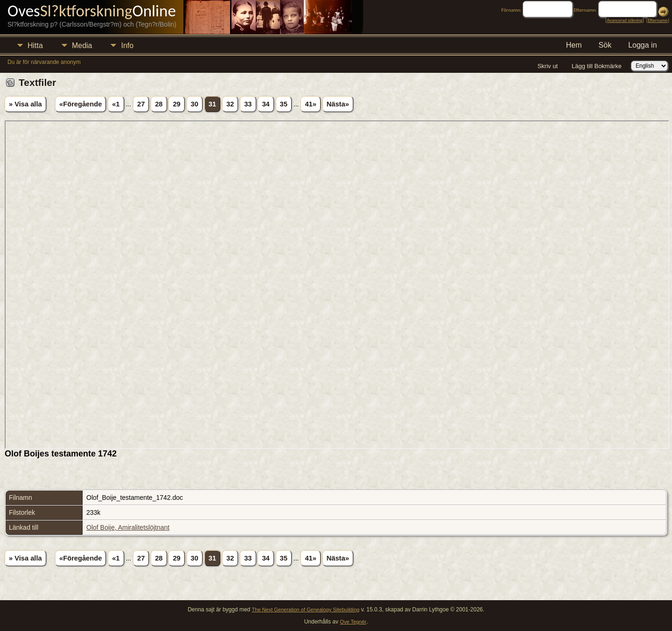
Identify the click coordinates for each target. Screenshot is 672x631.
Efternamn (658, 20)
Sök (605, 45)
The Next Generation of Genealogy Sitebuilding (306, 610)
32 (230, 104)
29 (176, 104)
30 (195, 104)
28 (159, 104)
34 (266, 104)
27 (141, 104)
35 (284, 104)
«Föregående (80, 104)
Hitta (35, 46)
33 (248, 104)
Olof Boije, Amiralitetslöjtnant (128, 527)
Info (127, 46)
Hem (574, 45)
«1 (116, 104)
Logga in (642, 45)
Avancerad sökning (624, 20)
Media (82, 46)
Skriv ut (548, 66)
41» (310, 104)
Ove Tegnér (353, 622)
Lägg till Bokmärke (597, 66)
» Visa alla (25, 104)
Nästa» (338, 104)
